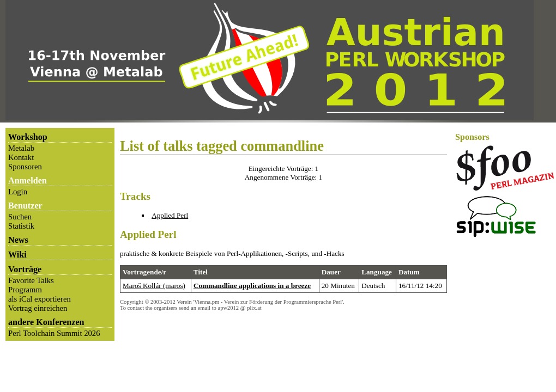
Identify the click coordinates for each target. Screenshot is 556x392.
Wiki (17, 255)
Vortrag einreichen (38, 308)
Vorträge (25, 269)
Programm (25, 290)
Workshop (28, 137)
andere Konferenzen (46, 322)
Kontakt (21, 157)
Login (18, 192)
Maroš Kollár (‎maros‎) (154, 286)
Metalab (21, 148)
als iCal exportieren (40, 299)
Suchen (20, 217)
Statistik (21, 226)
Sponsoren (25, 167)
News (18, 240)
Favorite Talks (31, 280)
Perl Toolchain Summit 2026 (54, 333)
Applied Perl (170, 215)
